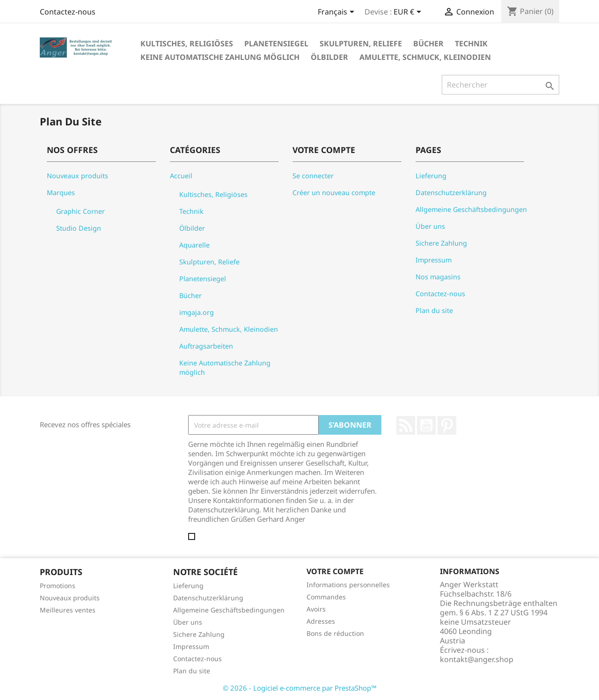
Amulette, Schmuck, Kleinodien (425, 57)
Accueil (181, 176)
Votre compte (335, 571)
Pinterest (447, 425)
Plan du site (434, 310)
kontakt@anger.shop (477, 659)
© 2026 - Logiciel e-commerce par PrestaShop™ (300, 688)
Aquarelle (194, 245)
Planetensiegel (276, 44)
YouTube (426, 425)
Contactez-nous (68, 12)
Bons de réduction (335, 633)
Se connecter (313, 176)
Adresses (321, 621)
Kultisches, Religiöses (187, 44)
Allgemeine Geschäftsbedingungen (471, 209)
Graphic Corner (80, 211)
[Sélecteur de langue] (338, 13)
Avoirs (316, 609)
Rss (406, 425)
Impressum (434, 260)
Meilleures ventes (68, 610)
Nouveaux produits (77, 176)
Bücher (428, 44)
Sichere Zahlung (441, 243)
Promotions (58, 586)
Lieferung (431, 176)
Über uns (430, 226)
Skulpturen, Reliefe (361, 44)
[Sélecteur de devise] (409, 13)
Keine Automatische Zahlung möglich (220, 57)
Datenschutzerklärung (451, 193)
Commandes (326, 597)
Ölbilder (329, 57)
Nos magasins (438, 277)
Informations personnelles (348, 585)
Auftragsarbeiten (206, 346)
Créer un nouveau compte (334, 193)
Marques (61, 193)
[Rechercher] (500, 85)
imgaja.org (197, 312)
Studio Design (79, 228)
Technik (471, 44)
